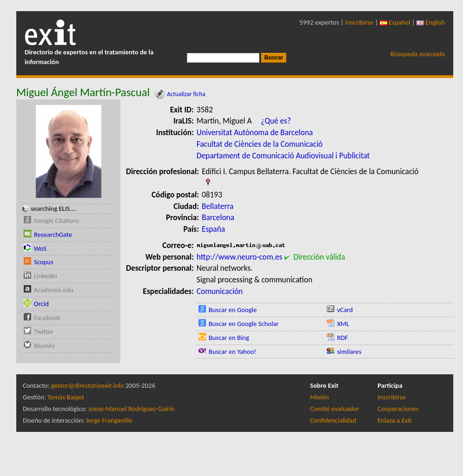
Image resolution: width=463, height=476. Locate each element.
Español (395, 22)
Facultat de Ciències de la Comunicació (260, 144)
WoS (40, 248)
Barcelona (218, 217)
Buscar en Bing (229, 338)
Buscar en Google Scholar (244, 324)
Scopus (44, 262)
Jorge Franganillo (109, 420)
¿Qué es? (276, 121)
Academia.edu (54, 290)
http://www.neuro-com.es (240, 257)
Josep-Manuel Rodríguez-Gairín (132, 409)
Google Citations (57, 221)
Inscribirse (360, 22)
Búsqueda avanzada (418, 54)
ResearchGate (53, 235)
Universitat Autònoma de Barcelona (255, 132)
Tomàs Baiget (66, 397)
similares (349, 352)
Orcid (41, 304)
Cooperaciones (398, 409)
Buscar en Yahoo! (232, 352)
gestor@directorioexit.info (88, 385)
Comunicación (220, 291)
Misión (319, 397)
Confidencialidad (333, 420)
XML (343, 324)
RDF (343, 338)
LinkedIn (46, 276)
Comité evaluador (334, 409)
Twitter (44, 332)
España (213, 229)
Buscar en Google (233, 310)
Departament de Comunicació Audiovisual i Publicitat (283, 156)
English (431, 22)
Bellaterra (218, 206)
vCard (345, 310)
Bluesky (44, 346)
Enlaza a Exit (394, 420)
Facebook (47, 318)
